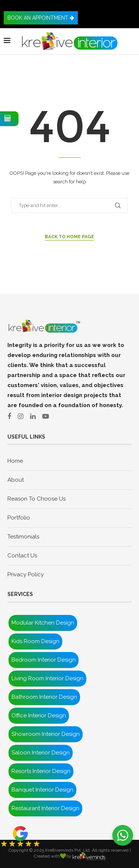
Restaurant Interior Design (45, 808)
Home (15, 461)
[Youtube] (48, 416)
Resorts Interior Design (41, 771)
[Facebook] (12, 416)
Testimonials (23, 537)
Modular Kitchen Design (43, 623)
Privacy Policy (26, 574)
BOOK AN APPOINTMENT (41, 18)
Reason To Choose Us (37, 499)
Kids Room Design (35, 641)
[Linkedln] (35, 416)
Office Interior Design (39, 715)
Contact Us (22, 556)
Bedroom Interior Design (44, 660)
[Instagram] (23, 416)
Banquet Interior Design (42, 790)
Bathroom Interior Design (44, 697)
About (16, 480)
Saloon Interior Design (41, 753)
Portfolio (19, 518)
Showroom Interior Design (46, 734)
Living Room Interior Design (47, 678)
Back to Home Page (69, 237)
